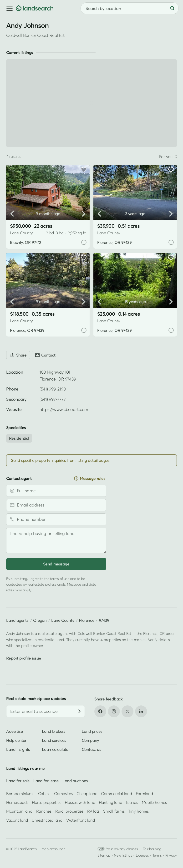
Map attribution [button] (53, 849)
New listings (123, 855)
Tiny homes (138, 811)
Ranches (44, 811)
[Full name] (56, 491)
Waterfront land (81, 820)
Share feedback (109, 699)
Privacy (171, 855)
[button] (8, 8)
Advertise (14, 731)
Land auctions (75, 781)
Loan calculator (56, 749)
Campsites (63, 793)
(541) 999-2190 (53, 389)
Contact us (91, 749)
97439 (104, 620)
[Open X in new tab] (127, 711)
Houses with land (80, 802)
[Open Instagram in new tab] (114, 711)
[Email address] (56, 505)
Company (90, 740)
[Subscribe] (80, 711)
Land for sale (18, 781)
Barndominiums (20, 793)
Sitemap (104, 855)
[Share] (18, 355)
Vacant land (17, 820)
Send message (56, 564)
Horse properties (46, 802)
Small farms (114, 811)
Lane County (63, 620)
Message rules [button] (90, 478)
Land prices (92, 731)
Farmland (144, 793)
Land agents (17, 620)
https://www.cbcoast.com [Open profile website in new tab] (64, 409)
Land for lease (46, 781)
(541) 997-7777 (53, 399)
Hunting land (110, 802)
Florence (86, 620)
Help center (16, 740)
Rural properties (69, 811)
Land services (54, 740)
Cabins (44, 793)
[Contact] (45, 355)
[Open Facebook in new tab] (100, 711)
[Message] (56, 540)
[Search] (172, 8)
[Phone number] (56, 519)
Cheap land (87, 793)
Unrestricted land (47, 820)
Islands (132, 802)
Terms (157, 855)
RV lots (93, 811)
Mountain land (19, 811)
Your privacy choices (118, 849)
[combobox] (130, 8)
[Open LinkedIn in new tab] (141, 711)
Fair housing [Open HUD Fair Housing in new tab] (152, 849)
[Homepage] (35, 8)
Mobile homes (154, 802)
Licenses (142, 855)
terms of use (60, 579)
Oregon (40, 620)
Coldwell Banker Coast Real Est (36, 35)
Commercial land (116, 793)
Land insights (18, 749)
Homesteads (17, 802)
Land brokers (54, 731)
